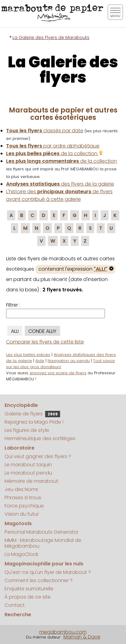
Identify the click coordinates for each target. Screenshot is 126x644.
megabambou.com (63, 632)
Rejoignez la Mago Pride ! (34, 422)
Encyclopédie (21, 405)
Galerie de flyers (32, 414)
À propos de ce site (28, 597)
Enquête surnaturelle (29, 589)
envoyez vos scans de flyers (58, 373)
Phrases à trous (23, 498)
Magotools (18, 523)
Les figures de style (27, 430)
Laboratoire (20, 448)
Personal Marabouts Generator (41, 532)
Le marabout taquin (28, 465)
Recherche (18, 615)
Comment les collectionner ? (39, 580)
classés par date (45, 131)
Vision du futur (22, 514)
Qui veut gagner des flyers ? (38, 456)
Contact (15, 605)
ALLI (15, 331)
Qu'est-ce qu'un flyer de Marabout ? (48, 572)
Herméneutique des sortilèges (40, 438)
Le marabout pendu (28, 473)
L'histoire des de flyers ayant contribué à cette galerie (59, 195)
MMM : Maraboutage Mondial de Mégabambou (43, 543)
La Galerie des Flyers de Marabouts (51, 37)
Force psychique (24, 506)
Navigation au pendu (69, 361)
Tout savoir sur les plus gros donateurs (61, 364)
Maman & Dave (82, 637)
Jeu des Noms (21, 489)
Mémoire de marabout (31, 481)
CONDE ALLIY (42, 331)
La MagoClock (21, 554)
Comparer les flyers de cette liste (45, 342)
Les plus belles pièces (28, 355)
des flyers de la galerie (60, 184)
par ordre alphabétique (53, 146)
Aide (40, 361)
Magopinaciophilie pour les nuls (44, 564)
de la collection (55, 153)
